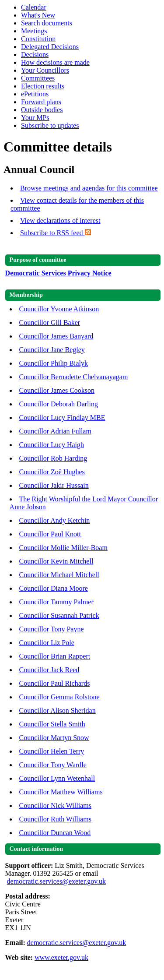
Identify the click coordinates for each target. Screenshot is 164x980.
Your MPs (35, 118)
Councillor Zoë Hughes (52, 472)
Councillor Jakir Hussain (54, 485)
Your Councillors (45, 70)
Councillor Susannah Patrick (59, 615)
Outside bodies (42, 110)
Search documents (47, 23)
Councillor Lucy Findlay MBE (62, 418)
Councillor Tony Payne (52, 629)
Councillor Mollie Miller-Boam (63, 548)
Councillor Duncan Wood (55, 833)
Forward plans (41, 102)
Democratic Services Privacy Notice (58, 273)
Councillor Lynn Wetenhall (57, 778)
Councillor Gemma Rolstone (59, 697)
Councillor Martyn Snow (54, 738)
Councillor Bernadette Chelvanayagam (74, 377)
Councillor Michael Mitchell (59, 575)
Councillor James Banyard (56, 336)
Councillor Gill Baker (50, 323)
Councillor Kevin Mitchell (56, 561)
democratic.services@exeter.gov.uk (57, 881)
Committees (38, 78)
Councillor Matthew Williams (61, 792)
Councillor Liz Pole (47, 643)
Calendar (34, 7)
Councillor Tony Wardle (53, 765)
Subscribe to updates (50, 125)
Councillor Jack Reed (49, 670)
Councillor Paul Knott (50, 534)
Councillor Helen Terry (52, 751)
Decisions (35, 55)
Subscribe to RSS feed (56, 233)
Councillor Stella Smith (52, 724)
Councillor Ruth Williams (55, 819)
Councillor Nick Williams (55, 806)
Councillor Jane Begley (52, 350)
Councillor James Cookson (57, 390)
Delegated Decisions (50, 47)
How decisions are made (55, 62)
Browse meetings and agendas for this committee (89, 188)
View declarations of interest (60, 220)
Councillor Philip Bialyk (54, 363)
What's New (38, 15)
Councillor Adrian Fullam (55, 431)
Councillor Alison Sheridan (58, 710)
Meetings (34, 31)
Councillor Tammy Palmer (56, 602)
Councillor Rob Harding (53, 458)
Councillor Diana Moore (54, 588)
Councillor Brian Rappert (55, 656)
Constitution (38, 39)
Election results (43, 86)
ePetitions (35, 94)
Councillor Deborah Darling (59, 404)
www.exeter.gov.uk (61, 957)
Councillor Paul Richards (55, 683)
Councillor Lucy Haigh (52, 445)
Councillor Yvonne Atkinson (59, 309)
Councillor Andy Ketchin (55, 520)
